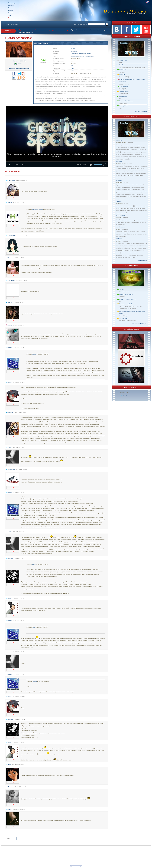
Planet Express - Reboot (126, 294)
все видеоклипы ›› (141, 111)
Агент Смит (123, 70)
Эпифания (122, 74)
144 (72, 71)
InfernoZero (120, 182)
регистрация (14, 24)
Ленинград (75, 54)
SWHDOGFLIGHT (38, 209)
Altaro (34, 565)
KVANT (119, 229)
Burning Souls (123, 96)
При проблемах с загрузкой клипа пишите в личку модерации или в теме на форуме (45, 30)
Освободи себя (124, 86)
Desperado (74, 51)
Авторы (11, 10)
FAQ (9, 15)
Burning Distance (124, 106)
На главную (12, 3)
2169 (73, 68)
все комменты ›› (142, 260)
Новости (11, 5)
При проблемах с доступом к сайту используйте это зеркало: (90, 30)
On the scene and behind (126, 304)
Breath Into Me (123, 318)
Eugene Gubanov (121, 143)
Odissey (34, 354)
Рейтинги (11, 13)
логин (7, 24)
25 (72, 66)
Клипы (10, 8)
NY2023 (122, 289)
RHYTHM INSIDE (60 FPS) (127, 299)
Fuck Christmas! (124, 91)
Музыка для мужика (41, 43)
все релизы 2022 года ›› (140, 324)
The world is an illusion (126, 101)
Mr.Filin (119, 218)
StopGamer (122, 65)
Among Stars (123, 60)
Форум (10, 18)
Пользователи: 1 (125, 392)
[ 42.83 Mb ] (19, 61)
